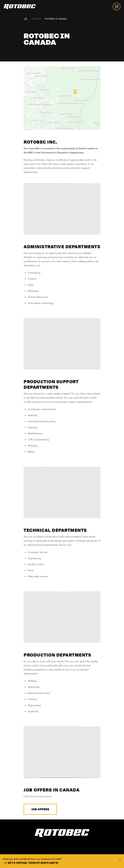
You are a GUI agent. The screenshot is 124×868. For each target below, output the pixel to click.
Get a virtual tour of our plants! (30, 863)
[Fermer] (120, 859)
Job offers (40, 809)
